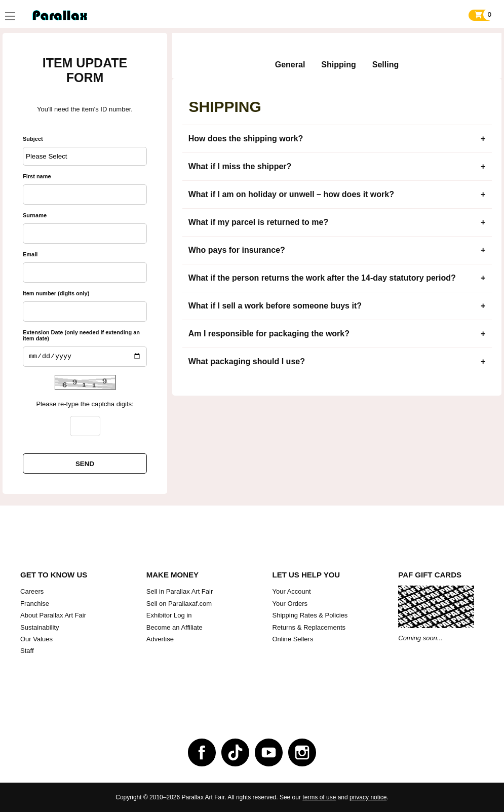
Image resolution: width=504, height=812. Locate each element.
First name (37, 176)
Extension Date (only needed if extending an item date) (81, 335)
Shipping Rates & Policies (310, 615)
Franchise (35, 604)
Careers (32, 591)
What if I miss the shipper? (240, 166)
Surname (35, 215)
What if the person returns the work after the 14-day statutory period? (322, 278)
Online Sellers (293, 639)
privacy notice (368, 797)
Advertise (160, 639)
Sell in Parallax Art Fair (180, 591)
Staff (27, 651)
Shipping (338, 65)
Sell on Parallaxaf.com (179, 604)
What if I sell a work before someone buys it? (275, 306)
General (290, 65)
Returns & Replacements (309, 627)
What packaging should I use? (247, 361)
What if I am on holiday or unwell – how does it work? (291, 194)
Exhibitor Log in (169, 615)
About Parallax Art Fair (53, 615)
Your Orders (290, 604)
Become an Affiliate (175, 627)
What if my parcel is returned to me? (259, 222)
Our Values (36, 639)
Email (30, 254)
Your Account (292, 591)
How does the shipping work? (246, 139)
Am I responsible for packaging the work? (269, 334)
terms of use (319, 797)
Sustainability (40, 627)
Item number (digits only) (56, 293)
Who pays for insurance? (237, 250)
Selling (385, 65)
